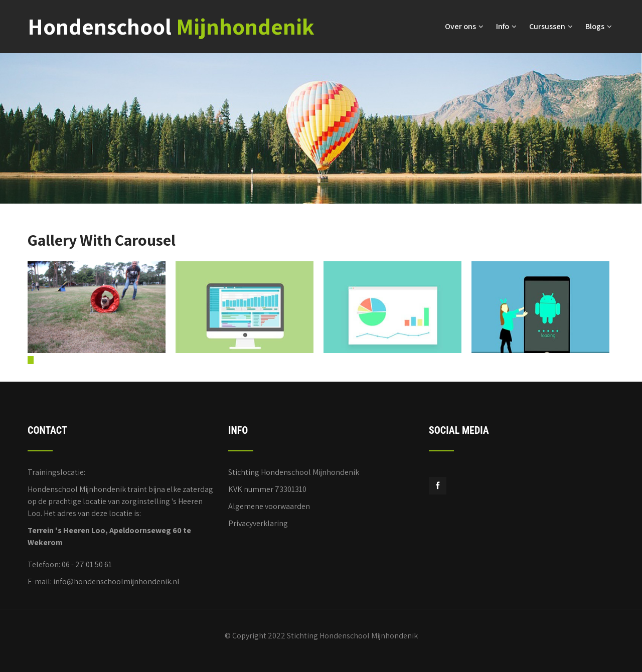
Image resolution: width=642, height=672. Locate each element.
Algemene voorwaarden (269, 506)
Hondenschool (171, 26)
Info (506, 26)
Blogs (599, 26)
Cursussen (551, 26)
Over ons (464, 26)
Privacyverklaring (258, 523)
